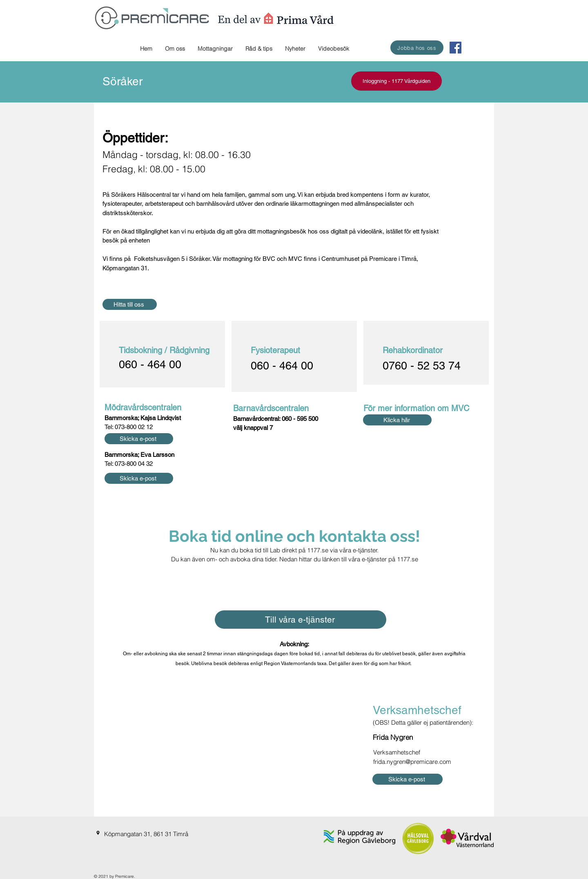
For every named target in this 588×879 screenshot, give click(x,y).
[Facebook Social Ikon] (455, 48)
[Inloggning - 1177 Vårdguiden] (396, 81)
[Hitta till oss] (130, 304)
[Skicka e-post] (139, 439)
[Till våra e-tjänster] (301, 620)
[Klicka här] (397, 420)
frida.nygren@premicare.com (412, 762)
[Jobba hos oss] (417, 48)
